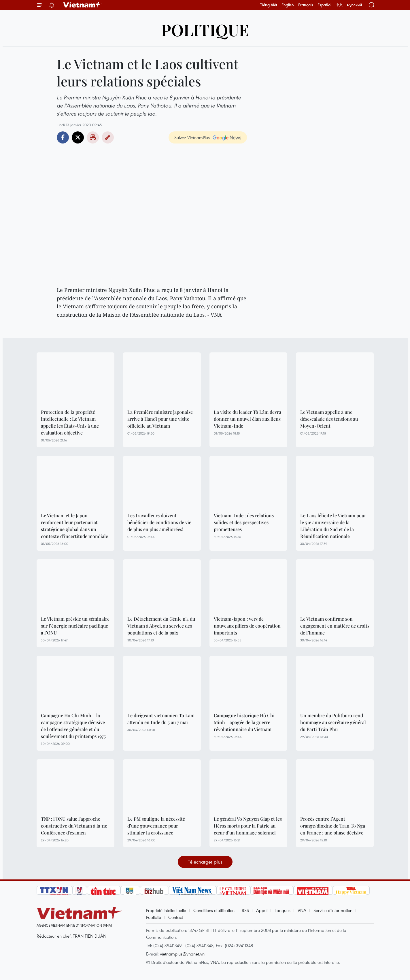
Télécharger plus (205, 862)
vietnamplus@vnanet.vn (182, 954)
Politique (205, 30)
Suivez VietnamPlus (192, 137)
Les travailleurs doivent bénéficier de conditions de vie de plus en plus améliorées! (159, 522)
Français (306, 5)
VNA (302, 910)
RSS (245, 910)
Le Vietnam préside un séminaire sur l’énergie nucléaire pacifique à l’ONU (75, 626)
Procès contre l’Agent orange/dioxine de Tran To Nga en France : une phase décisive (333, 826)
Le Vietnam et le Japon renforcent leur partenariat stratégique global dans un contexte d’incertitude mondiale (74, 526)
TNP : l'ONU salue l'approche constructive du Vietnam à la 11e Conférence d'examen (74, 826)
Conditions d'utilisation (214, 910)
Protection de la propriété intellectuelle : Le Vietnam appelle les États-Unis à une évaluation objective (70, 422)
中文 (339, 5)
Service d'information (333, 910)
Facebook (63, 137)
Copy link (108, 137)
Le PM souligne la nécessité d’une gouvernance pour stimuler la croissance (156, 826)
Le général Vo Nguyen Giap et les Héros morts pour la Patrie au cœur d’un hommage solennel (248, 826)
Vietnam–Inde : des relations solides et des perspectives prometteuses (244, 522)
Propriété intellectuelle (166, 910)
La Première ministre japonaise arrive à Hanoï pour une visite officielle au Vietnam (160, 419)
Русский (355, 5)
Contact (176, 917)
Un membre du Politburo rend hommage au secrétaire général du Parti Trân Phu (333, 722)
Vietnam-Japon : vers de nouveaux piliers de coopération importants (247, 626)
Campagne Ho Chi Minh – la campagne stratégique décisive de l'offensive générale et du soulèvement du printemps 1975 (73, 726)
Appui (262, 910)
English (288, 5)
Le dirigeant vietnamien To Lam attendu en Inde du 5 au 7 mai (161, 719)
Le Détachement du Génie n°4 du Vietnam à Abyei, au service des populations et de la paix (161, 626)
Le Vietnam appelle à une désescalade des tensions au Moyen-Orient (329, 419)
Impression (93, 137)
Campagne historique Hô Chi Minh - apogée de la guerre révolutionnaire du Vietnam (244, 722)
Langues (283, 910)
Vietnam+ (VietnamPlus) (82, 5)
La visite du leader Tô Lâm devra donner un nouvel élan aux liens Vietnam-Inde (247, 419)
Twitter (78, 137)
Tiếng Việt (269, 5)
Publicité (154, 917)
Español (324, 5)
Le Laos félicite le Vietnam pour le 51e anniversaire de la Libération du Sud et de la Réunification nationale (333, 526)
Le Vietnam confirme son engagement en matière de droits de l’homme (335, 626)
